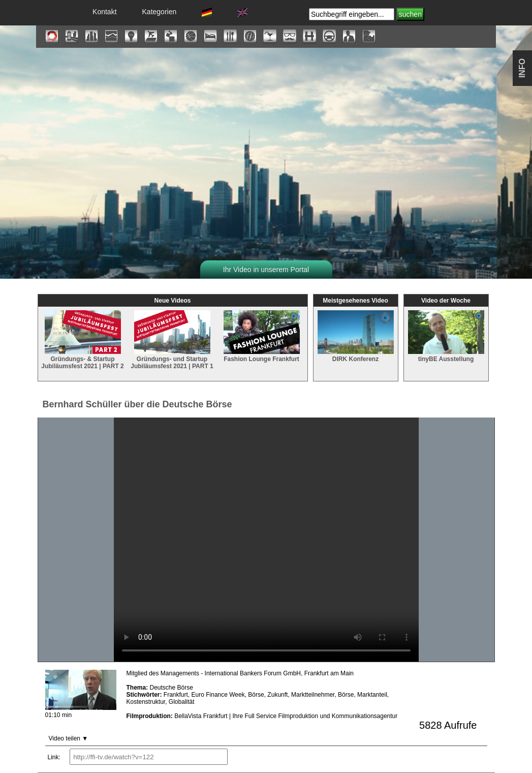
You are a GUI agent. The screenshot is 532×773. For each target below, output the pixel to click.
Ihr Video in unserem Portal (266, 270)
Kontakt (104, 12)
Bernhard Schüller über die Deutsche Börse (137, 404)
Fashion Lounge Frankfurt (262, 354)
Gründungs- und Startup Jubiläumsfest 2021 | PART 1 (172, 358)
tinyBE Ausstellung (446, 354)
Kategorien (160, 12)
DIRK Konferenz (356, 354)
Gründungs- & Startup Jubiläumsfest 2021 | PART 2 (83, 358)
